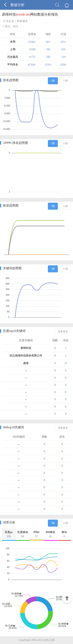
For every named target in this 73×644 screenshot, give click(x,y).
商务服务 (22, 21)
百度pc (9, 534)
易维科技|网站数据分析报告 (30, 14)
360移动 (50, 534)
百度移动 (23, 534)
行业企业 (9, 21)
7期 (53, 81)
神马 (64, 534)
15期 (65, 81)
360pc (36, 534)
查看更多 (63, 331)
